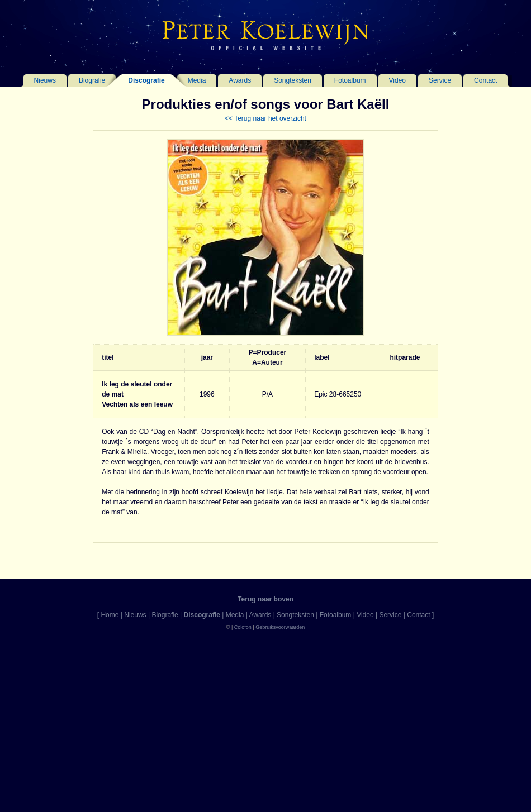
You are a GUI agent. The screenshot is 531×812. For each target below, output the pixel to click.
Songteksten (293, 80)
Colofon (243, 627)
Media (197, 80)
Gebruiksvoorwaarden (280, 627)
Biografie (92, 80)
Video (397, 80)
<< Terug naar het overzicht (265, 118)
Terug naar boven (265, 599)
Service (440, 80)
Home (110, 615)
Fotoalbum (350, 80)
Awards (240, 80)
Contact (485, 80)
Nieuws (45, 80)
